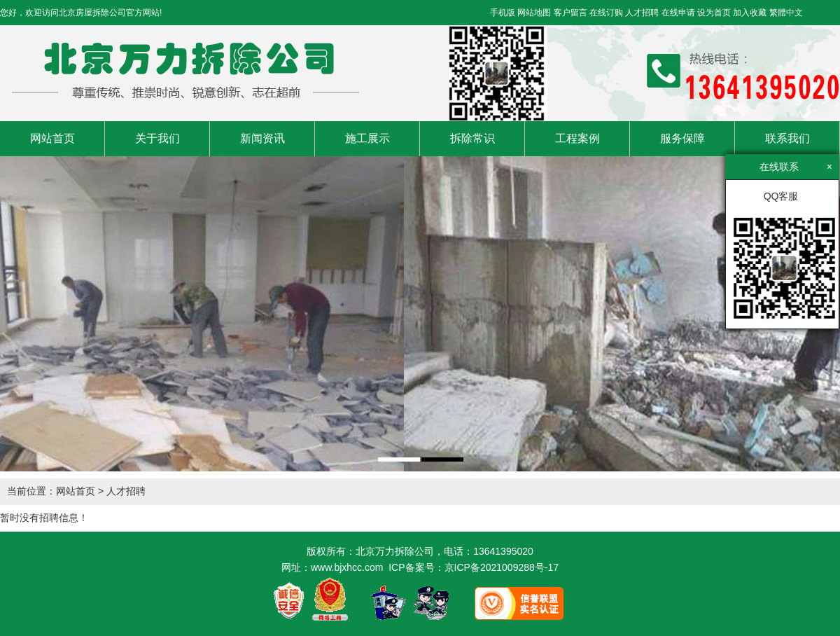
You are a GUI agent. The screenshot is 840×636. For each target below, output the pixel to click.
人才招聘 (642, 13)
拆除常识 (472, 138)
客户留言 (570, 13)
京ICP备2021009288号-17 (502, 567)
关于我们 (157, 138)
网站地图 (534, 13)
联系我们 (787, 138)
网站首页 (52, 138)
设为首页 (714, 13)
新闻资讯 (262, 138)
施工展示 (367, 138)
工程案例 (577, 138)
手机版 (503, 13)
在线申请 (678, 13)
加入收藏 (750, 13)
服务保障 (682, 138)
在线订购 (606, 13)
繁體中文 (786, 13)
